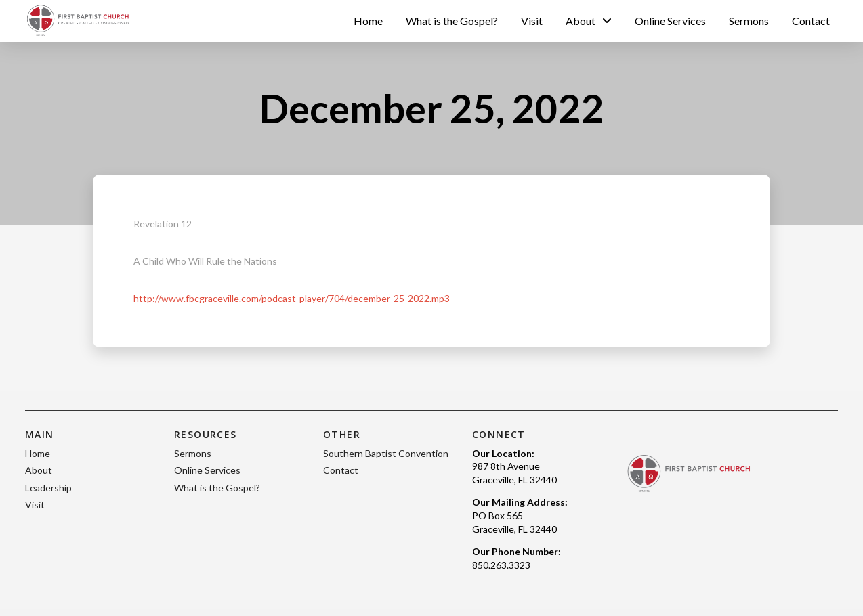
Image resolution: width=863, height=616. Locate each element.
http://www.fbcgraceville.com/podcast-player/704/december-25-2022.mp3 (292, 298)
